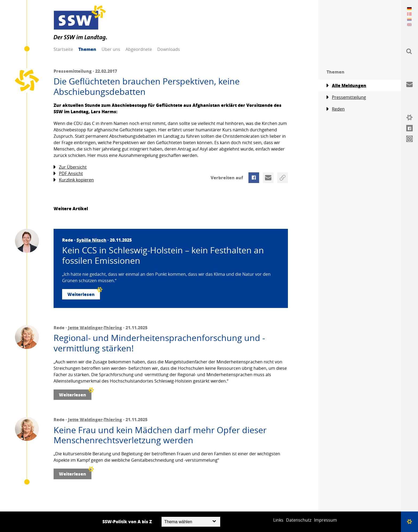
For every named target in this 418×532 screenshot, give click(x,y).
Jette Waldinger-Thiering (95, 328)
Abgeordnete (139, 49)
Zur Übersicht (70, 167)
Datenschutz (299, 520)
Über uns (111, 49)
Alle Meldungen (346, 86)
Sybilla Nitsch (91, 240)
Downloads (169, 49)
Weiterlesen (84, 293)
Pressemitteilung (346, 97)
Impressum (325, 520)
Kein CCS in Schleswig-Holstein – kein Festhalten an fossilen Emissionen (163, 255)
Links (278, 520)
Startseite (63, 49)
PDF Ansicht (68, 174)
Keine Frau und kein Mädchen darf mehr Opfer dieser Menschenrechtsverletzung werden (160, 435)
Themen (87, 49)
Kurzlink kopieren (74, 180)
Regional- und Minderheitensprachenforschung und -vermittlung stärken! (159, 343)
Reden (336, 109)
